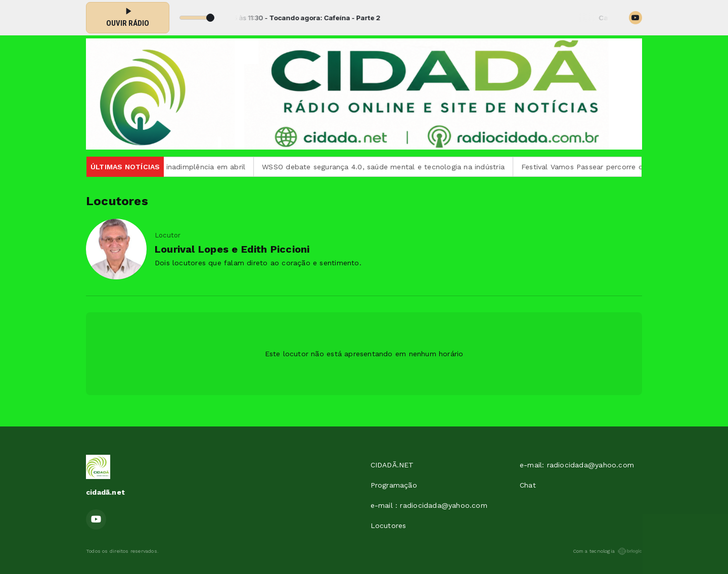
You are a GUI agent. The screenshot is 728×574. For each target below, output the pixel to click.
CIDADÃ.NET (392, 465)
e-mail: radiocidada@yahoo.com (577, 465)
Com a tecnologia (607, 551)
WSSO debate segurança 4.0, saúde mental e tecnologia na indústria (391, 167)
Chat (528, 485)
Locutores (389, 525)
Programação (394, 485)
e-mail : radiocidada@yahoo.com (429, 505)
